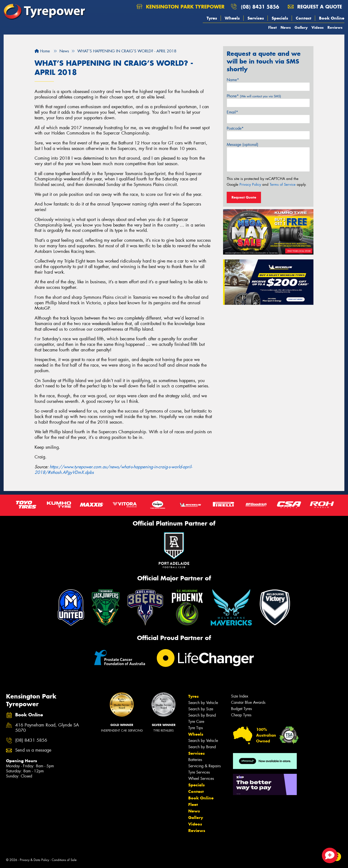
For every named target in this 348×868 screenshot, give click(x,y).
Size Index (240, 696)
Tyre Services (199, 772)
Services (256, 18)
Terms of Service (283, 185)
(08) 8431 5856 (260, 7)
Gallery (301, 27)
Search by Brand (202, 715)
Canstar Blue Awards (248, 702)
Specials (280, 18)
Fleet (272, 27)
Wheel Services (201, 779)
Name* (233, 80)
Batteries (195, 760)
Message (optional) (243, 145)
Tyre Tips (196, 728)
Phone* (254, 96)
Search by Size (201, 709)
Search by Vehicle (203, 703)
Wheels (232, 18)
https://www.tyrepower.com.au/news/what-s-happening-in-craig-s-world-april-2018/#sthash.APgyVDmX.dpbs (113, 470)
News (286, 27)
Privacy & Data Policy (34, 860)
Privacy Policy (250, 185)
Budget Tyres (241, 709)
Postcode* (235, 128)
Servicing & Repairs (204, 766)
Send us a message (33, 750)
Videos (318, 27)
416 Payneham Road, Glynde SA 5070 (47, 728)
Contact (304, 18)
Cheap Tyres (241, 715)
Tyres (212, 18)
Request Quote (244, 197)
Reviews (335, 27)
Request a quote (315, 7)
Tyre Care (196, 722)
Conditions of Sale (64, 860)
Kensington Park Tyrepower (181, 7)
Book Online (332, 18)
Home (42, 51)
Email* (232, 112)
